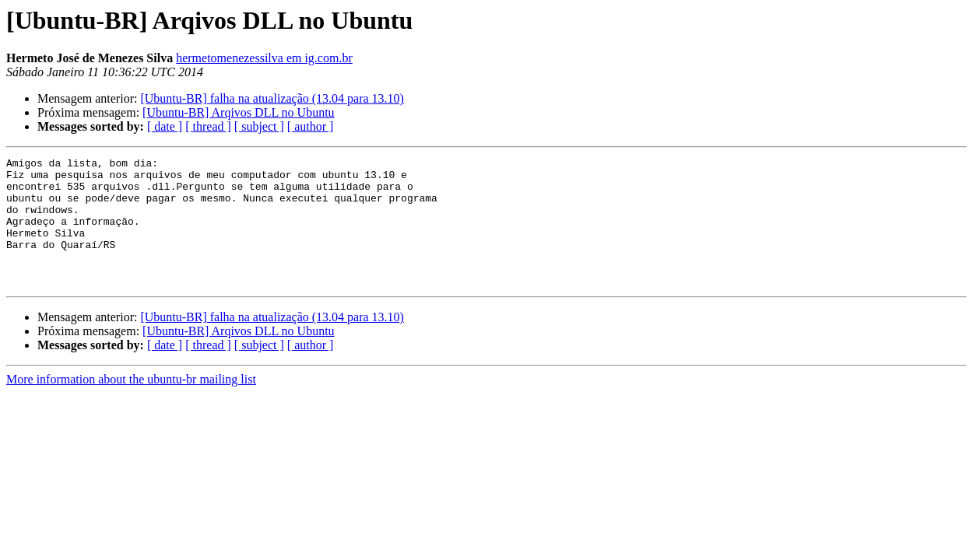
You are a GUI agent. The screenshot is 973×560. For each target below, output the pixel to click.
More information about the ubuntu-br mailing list (131, 405)
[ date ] (165, 126)
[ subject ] (259, 126)
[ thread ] (208, 126)
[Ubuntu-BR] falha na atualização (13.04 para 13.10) (272, 98)
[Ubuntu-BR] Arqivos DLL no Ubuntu (239, 112)
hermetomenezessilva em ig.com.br (264, 58)
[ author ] (311, 126)
